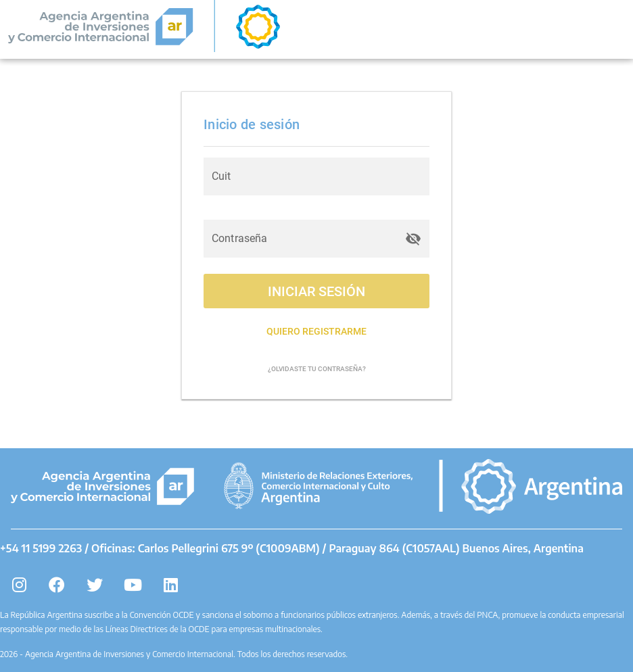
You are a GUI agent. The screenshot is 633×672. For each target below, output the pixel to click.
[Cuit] (316, 176)
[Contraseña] (304, 239)
